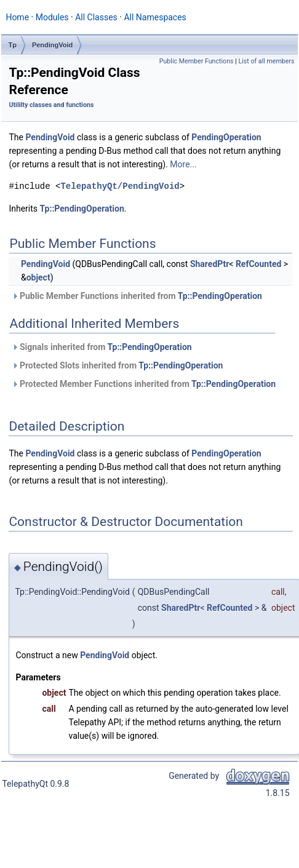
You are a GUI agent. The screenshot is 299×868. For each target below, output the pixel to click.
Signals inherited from (102, 347)
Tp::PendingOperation (82, 209)
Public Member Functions (197, 61)
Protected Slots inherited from (117, 365)
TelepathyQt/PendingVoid (120, 186)
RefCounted (258, 264)
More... (183, 164)
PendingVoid (52, 45)
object (38, 277)
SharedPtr (209, 264)
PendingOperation (226, 137)
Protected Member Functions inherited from (144, 384)
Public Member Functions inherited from (137, 296)
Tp (12, 45)
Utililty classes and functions (51, 105)
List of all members (266, 61)
